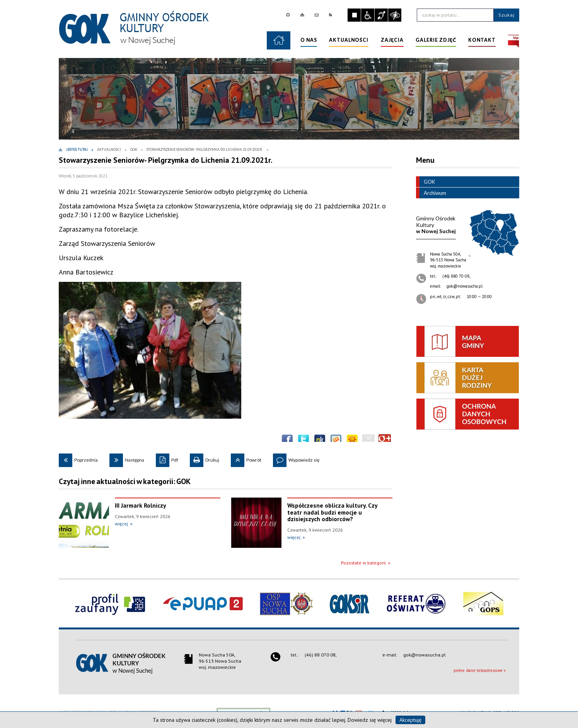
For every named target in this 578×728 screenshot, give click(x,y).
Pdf (167, 458)
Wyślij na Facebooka (287, 440)
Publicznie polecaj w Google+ (385, 440)
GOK (425, 182)
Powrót (246, 458)
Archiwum (431, 193)
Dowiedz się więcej (370, 720)
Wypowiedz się (296, 458)
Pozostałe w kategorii (363, 563)
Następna (127, 458)
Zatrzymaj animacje (354, 15)
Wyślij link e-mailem (368, 440)
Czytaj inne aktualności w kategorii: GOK (125, 481)
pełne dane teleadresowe (478, 670)
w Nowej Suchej (436, 225)
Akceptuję (410, 720)
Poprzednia (78, 458)
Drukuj (205, 458)
